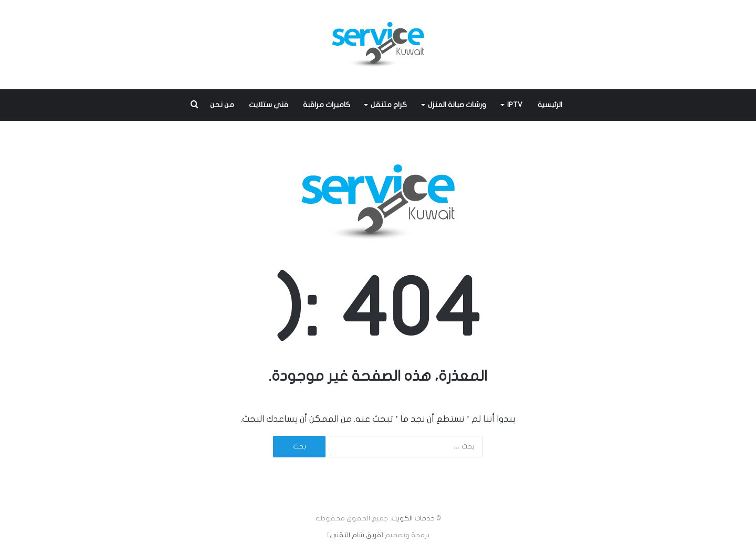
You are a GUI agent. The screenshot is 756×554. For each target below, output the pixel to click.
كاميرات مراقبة (327, 105)
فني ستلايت (269, 105)
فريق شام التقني (355, 535)
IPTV (515, 105)
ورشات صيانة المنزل (457, 105)
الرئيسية (550, 105)
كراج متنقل (389, 105)
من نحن (222, 105)
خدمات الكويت (413, 518)
